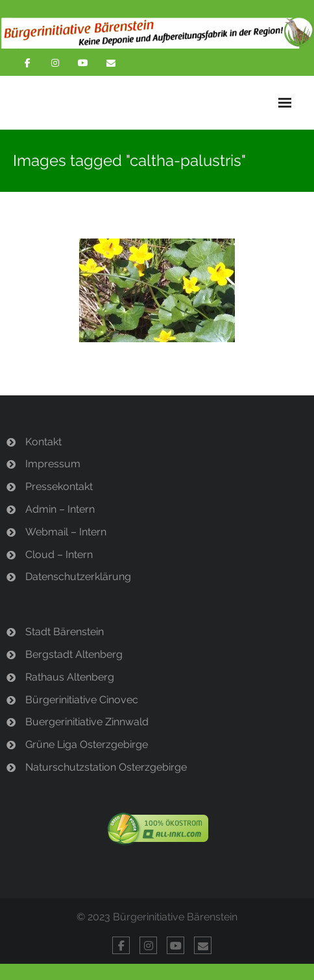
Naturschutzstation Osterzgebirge (106, 767)
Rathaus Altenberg (70, 677)
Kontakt (43, 442)
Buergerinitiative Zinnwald (87, 722)
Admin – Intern (60, 509)
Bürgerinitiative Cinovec (82, 700)
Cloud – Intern (59, 554)
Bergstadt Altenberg (74, 654)
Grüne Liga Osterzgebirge (87, 744)
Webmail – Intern (66, 532)
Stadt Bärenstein (65, 632)
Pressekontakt (59, 486)
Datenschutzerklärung (78, 577)
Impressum (53, 464)
